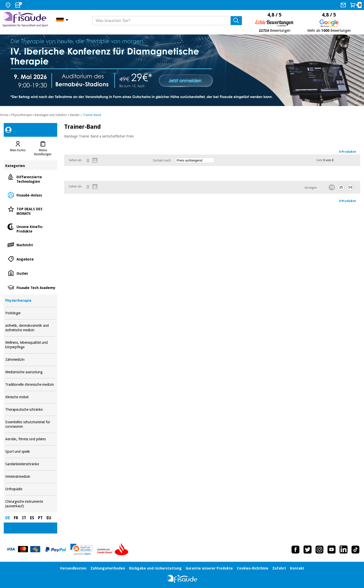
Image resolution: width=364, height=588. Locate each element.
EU (49, 518)
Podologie (30, 313)
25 (341, 187)
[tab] (18, 148)
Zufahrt (279, 568)
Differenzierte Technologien (30, 179)
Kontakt (297, 568)
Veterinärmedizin (30, 477)
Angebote (30, 259)
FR (16, 518)
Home (4, 115)
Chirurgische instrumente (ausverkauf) (30, 504)
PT (40, 518)
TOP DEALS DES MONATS (30, 211)
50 (350, 187)
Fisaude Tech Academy (30, 287)
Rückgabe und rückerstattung (155, 568)
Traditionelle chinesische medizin (30, 385)
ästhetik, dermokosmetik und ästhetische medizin (30, 328)
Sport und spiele (30, 452)
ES (32, 518)
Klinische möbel (30, 397)
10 (332, 187)
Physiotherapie (21, 115)
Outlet (30, 273)
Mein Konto (18, 150)
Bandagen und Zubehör (51, 115)
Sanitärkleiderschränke (30, 464)
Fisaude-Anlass (30, 195)
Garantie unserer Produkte (209, 568)
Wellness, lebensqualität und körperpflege (30, 345)
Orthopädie (30, 489)
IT (24, 518)
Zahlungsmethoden (108, 568)
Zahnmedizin (30, 360)
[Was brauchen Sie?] (167, 21)
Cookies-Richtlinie (253, 568)
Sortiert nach (162, 160)
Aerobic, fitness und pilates (30, 439)
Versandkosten (73, 568)
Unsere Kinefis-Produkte (30, 229)
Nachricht (30, 245)
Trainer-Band (92, 115)
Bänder (75, 115)
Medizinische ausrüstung (30, 372)
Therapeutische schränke (30, 410)
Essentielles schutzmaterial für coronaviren (30, 424)
